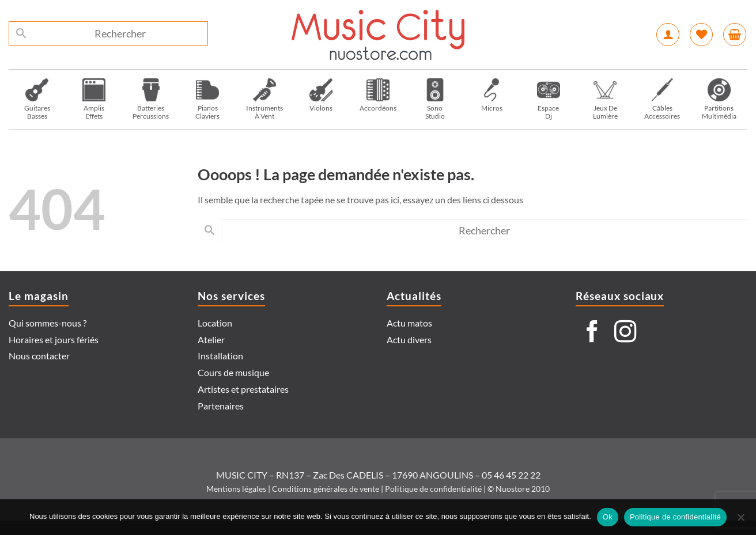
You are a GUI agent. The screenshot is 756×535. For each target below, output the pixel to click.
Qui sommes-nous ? (48, 323)
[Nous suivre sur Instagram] (625, 333)
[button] (668, 35)
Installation (220, 356)
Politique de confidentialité (433, 489)
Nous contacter (39, 356)
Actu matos (409, 323)
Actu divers (409, 339)
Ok (608, 517)
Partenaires (221, 406)
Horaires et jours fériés (54, 339)
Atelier (211, 339)
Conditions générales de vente (326, 489)
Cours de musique (233, 372)
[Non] (740, 521)
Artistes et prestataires (243, 389)
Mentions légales (236, 489)
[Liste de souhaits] (701, 35)
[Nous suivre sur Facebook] (592, 333)
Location (215, 323)
